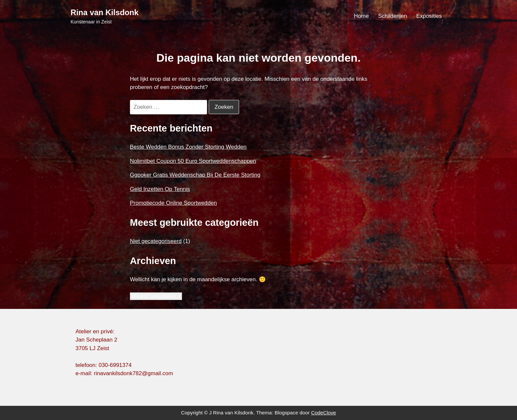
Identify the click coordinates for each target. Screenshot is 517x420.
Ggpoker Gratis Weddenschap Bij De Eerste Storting (195, 175)
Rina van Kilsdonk (105, 12)
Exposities (429, 16)
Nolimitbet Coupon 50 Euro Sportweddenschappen (193, 161)
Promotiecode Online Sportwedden (173, 203)
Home (361, 16)
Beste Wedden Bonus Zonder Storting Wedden (188, 147)
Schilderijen (393, 16)
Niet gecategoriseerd (156, 241)
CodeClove (323, 413)
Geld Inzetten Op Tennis (160, 189)
